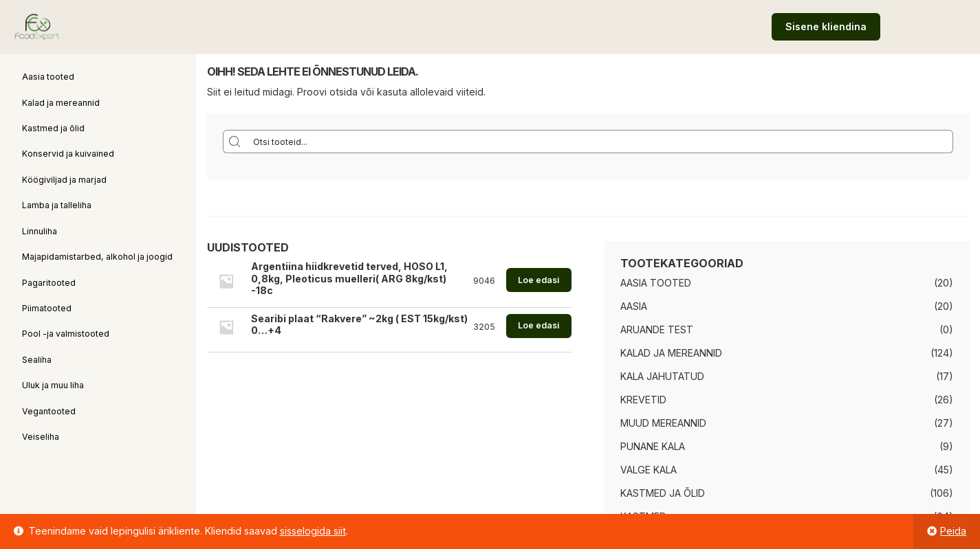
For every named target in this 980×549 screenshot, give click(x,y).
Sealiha (37, 360)
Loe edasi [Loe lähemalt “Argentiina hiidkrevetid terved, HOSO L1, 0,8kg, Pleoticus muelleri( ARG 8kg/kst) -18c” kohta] (538, 280)
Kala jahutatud (662, 376)
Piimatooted (47, 308)
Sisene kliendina (826, 26)
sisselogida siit (313, 531)
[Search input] (600, 142)
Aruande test (657, 329)
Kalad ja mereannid (61, 103)
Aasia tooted (48, 77)
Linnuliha (40, 231)
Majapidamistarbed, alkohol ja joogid (97, 257)
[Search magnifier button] (235, 142)
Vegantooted (49, 411)
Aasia (634, 306)
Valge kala (649, 470)
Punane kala (653, 446)
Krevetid (643, 400)
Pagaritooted (49, 283)
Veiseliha (41, 437)
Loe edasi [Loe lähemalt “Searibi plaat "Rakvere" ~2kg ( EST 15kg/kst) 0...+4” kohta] (538, 325)
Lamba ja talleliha (57, 205)
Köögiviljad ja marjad (64, 180)
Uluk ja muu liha (53, 385)
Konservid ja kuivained (68, 154)
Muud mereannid (663, 423)
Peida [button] (953, 531)
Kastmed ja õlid (53, 128)
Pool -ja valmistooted (66, 334)
